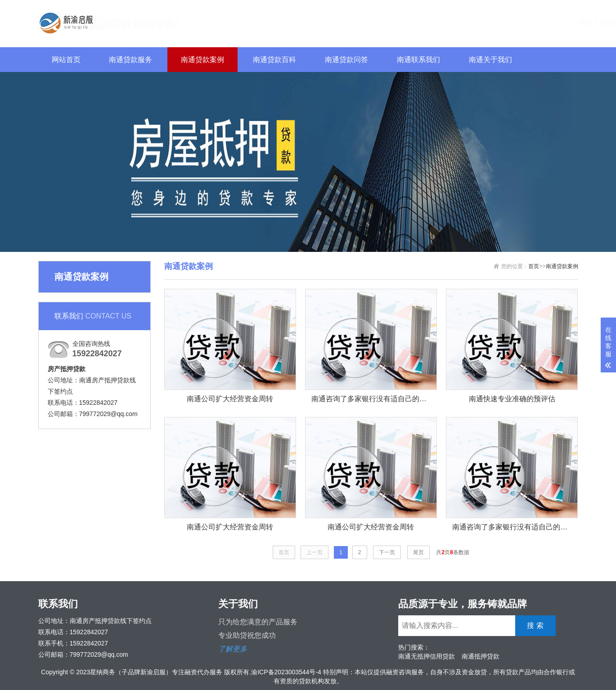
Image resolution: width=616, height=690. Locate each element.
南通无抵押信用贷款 (427, 656)
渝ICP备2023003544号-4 (286, 672)
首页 (534, 266)
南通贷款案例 (202, 60)
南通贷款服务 (130, 60)
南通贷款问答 (346, 60)
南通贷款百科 (274, 60)
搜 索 (562, 22)
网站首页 (66, 60)
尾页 (418, 552)
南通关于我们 (490, 60)
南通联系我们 (418, 60)
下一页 (387, 552)
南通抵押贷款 (481, 656)
